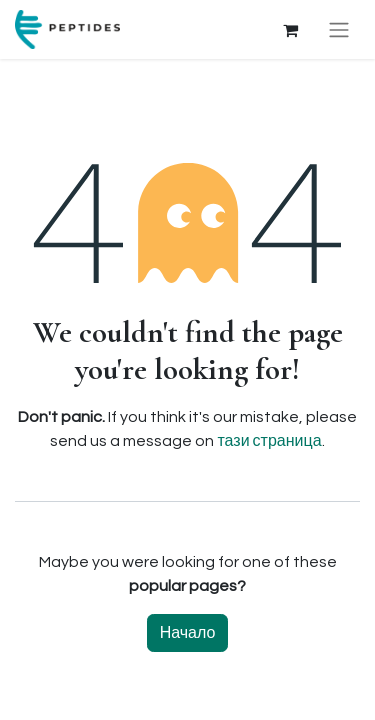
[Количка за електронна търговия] (290, 30)
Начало (188, 633)
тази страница (269, 441)
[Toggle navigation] (339, 29)
